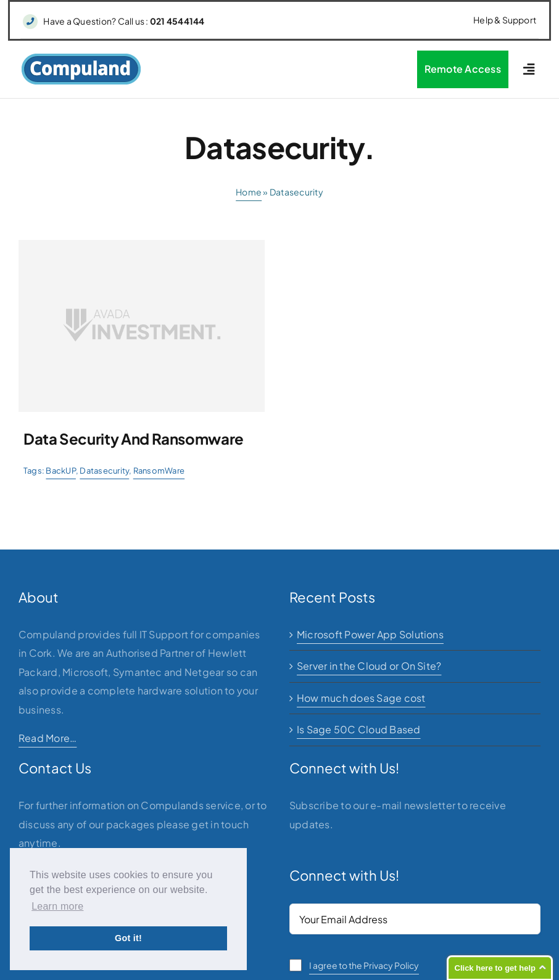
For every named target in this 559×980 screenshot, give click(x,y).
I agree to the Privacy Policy (364, 965)
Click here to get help (495, 968)
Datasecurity (104, 471)
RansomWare (159, 471)
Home (249, 192)
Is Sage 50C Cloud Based (359, 729)
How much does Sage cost (361, 698)
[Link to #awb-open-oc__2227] (529, 69)
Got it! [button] (128, 938)
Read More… (48, 738)
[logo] (81, 58)
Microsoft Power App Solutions (370, 634)
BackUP (60, 471)
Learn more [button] (57, 906)
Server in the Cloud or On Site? (369, 666)
